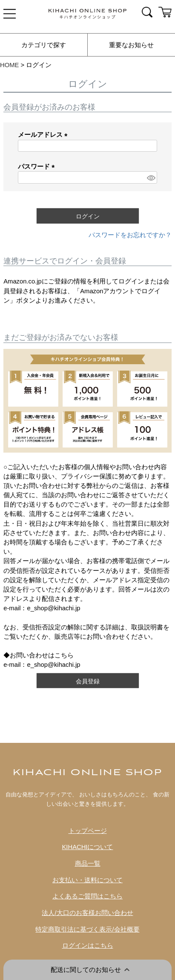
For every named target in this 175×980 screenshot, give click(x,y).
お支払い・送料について (87, 880)
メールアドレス (44, 135)
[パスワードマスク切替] (151, 177)
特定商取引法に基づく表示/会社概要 (87, 929)
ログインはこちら (88, 946)
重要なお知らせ (131, 45)
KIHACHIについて (88, 847)
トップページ (88, 831)
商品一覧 (88, 864)
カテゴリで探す (44, 45)
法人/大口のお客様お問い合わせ (87, 913)
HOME (9, 65)
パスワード (38, 167)
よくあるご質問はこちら (87, 896)
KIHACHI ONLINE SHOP (88, 773)
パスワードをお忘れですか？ (130, 235)
